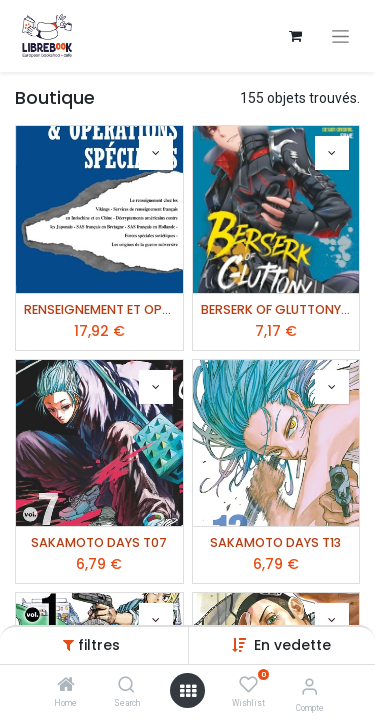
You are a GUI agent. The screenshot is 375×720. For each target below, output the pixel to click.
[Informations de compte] (309, 686)
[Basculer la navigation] (340, 36)
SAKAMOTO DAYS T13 (275, 542)
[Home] (66, 686)
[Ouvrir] (188, 691)
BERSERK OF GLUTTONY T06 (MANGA (276, 309)
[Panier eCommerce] (295, 36)
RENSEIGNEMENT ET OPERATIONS (99, 309)
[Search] (126, 686)
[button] (292, 645)
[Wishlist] (248, 685)
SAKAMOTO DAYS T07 (99, 542)
